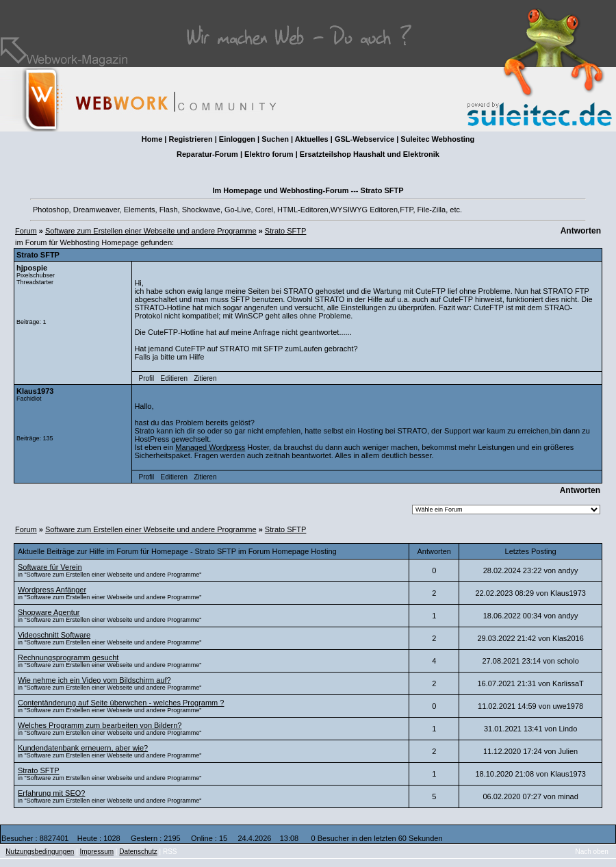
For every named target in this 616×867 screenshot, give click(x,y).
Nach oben (592, 852)
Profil (147, 378)
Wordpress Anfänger (52, 590)
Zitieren (205, 378)
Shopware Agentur (49, 612)
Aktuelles (312, 139)
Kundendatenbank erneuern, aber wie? (83, 748)
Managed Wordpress (210, 447)
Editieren (174, 378)
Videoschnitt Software (54, 635)
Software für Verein (50, 567)
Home (152, 139)
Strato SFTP (286, 231)
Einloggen (237, 139)
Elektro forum (269, 154)
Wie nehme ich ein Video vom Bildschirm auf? (94, 680)
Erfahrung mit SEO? (51, 793)
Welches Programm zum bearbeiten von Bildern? (100, 725)
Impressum (97, 852)
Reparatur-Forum (207, 154)
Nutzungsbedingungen (40, 852)
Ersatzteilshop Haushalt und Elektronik (370, 154)
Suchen (275, 139)
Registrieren (190, 139)
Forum (26, 231)
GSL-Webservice (364, 139)
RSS (170, 852)
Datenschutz (138, 852)
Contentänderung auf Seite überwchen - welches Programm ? (121, 703)
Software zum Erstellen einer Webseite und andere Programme (151, 231)
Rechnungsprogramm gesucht (68, 657)
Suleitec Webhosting (437, 139)
